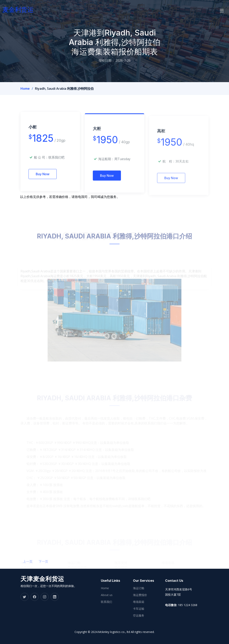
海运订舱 (139, 588)
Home (25, 89)
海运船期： (106, 169)
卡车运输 (139, 609)
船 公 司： (49, 166)
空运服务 (139, 615)
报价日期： (107, 60)
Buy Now (43, 183)
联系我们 (106, 602)
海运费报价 (140, 595)
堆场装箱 (139, 602)
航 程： (169, 173)
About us (107, 595)
